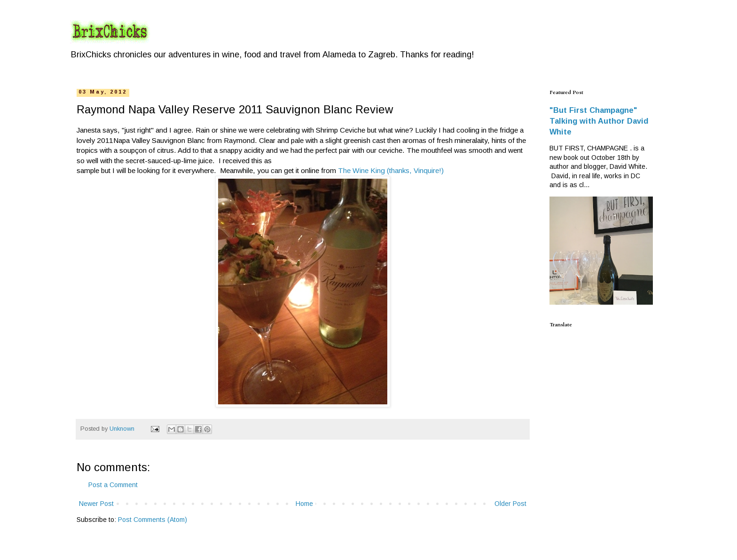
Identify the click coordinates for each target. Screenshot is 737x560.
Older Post (510, 504)
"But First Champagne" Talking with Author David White (599, 121)
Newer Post (96, 504)
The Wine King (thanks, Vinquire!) (391, 170)
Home (304, 504)
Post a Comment (113, 485)
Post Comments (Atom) (153, 520)
